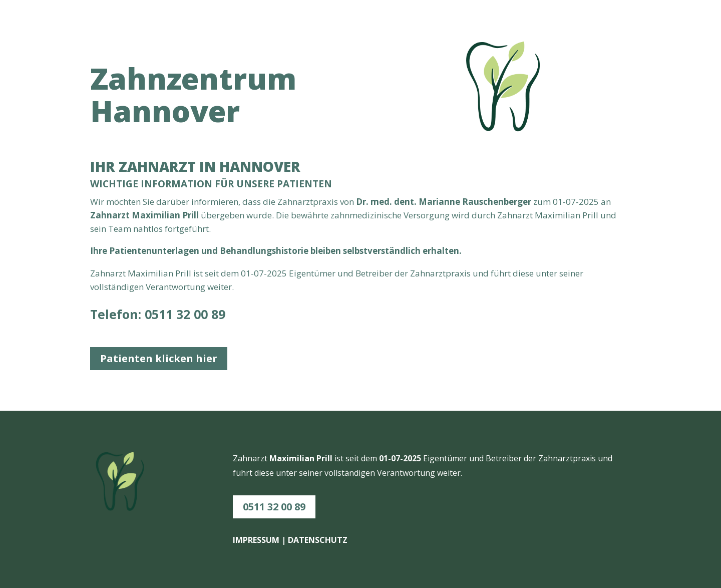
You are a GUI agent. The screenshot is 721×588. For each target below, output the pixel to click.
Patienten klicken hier (159, 358)
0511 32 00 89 (185, 314)
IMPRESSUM (256, 540)
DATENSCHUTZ (318, 540)
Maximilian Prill (159, 273)
